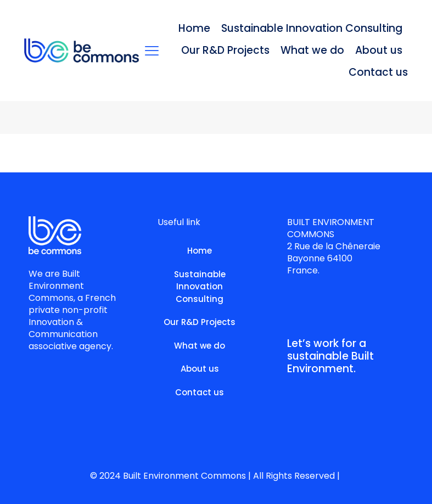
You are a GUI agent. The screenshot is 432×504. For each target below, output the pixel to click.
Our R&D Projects (200, 322)
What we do (200, 346)
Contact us (200, 392)
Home (200, 251)
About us (200, 369)
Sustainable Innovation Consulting (200, 287)
